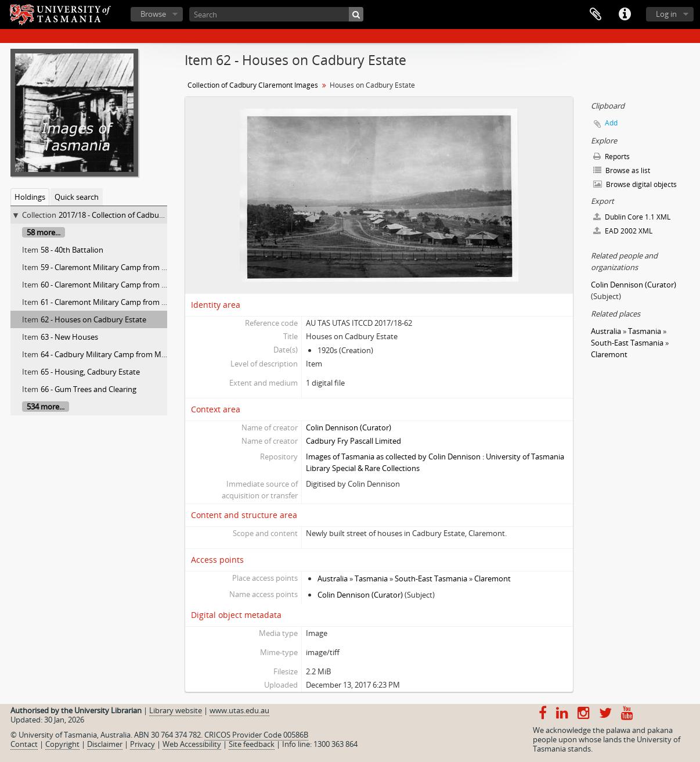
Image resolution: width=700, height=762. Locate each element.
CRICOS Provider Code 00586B (256, 735)
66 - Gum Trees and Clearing (89, 389)
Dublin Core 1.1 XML (632, 217)
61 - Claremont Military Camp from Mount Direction (129, 302)
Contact (24, 744)
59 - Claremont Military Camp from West (110, 267)
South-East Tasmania (431, 578)
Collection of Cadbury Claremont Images (253, 85)
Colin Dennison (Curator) (349, 427)
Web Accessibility (192, 744)
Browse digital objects (635, 184)
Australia (333, 578)
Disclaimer (105, 744)
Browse (153, 14)
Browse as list (622, 170)
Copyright (62, 744)
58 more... (44, 232)
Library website (176, 710)
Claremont (492, 578)
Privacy (142, 744)
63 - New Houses (69, 337)
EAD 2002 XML (623, 231)
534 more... (46, 407)
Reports (611, 157)
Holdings (30, 197)
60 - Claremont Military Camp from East (108, 285)
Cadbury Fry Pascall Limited (353, 441)
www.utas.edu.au (239, 710)
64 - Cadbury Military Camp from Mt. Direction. (121, 354)
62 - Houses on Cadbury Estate (93, 319)
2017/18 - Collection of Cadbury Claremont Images (145, 215)
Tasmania (371, 578)
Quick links (625, 15)
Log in (666, 14)
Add (611, 123)
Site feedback (252, 744)
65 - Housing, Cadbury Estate (90, 372)
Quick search (77, 197)
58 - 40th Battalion (72, 250)
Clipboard (596, 15)
